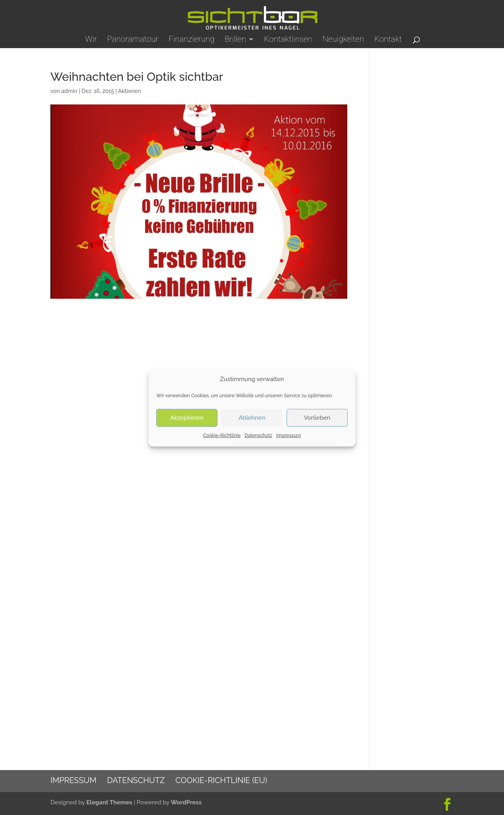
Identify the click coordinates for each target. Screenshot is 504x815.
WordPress (186, 802)
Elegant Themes (109, 802)
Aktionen (130, 91)
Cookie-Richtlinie (222, 435)
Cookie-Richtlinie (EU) (221, 780)
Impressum (288, 435)
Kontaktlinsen (288, 40)
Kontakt (388, 40)
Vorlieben (317, 418)
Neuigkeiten (343, 40)
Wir (91, 40)
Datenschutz (258, 435)
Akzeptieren (187, 418)
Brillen (235, 40)
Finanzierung (192, 40)
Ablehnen (252, 418)
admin (69, 91)
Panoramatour (133, 40)
